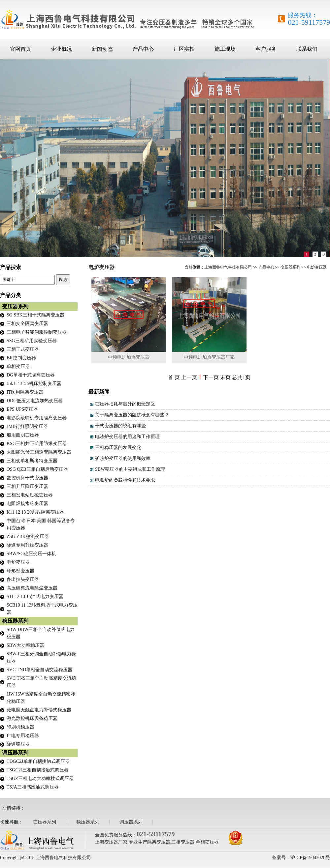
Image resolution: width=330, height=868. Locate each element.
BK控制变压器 (21, 358)
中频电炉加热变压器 (129, 357)
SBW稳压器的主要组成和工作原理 (130, 469)
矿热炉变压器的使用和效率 (123, 458)
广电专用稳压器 (23, 736)
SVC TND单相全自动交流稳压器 (39, 670)
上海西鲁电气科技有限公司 (228, 267)
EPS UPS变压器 (22, 409)
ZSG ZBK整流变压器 (28, 537)
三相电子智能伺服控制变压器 (37, 332)
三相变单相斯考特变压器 (32, 461)
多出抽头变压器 (23, 579)
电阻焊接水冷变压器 (27, 504)
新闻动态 (102, 49)
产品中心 (143, 49)
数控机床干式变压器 (27, 478)
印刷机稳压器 (20, 727)
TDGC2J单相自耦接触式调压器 (38, 761)
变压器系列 (290, 267)
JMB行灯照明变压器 (27, 426)
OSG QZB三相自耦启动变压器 (37, 469)
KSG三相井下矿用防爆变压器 (37, 444)
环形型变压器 (20, 571)
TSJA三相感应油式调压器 (33, 787)
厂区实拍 (184, 49)
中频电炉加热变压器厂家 (209, 357)
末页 (225, 377)
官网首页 (20, 49)
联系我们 (307, 49)
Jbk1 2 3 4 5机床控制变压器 (34, 384)
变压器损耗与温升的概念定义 (125, 404)
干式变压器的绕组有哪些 (120, 426)
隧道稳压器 (18, 744)
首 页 (174, 377)
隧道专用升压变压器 (27, 545)
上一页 (189, 377)
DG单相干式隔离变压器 (31, 375)
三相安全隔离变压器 (27, 324)
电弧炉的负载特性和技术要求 (125, 480)
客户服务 (266, 49)
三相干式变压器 (23, 349)
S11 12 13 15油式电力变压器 (35, 597)
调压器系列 (15, 753)
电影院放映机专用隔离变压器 (37, 418)
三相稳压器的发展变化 (118, 448)
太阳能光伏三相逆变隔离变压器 (39, 452)
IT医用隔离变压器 (25, 392)
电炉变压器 (317, 267)
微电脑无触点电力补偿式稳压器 (39, 710)
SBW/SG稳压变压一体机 (31, 554)
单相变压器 (18, 366)
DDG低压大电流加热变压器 (35, 401)
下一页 (211, 377)
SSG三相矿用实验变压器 (32, 341)
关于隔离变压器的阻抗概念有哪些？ (132, 415)
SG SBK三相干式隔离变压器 (35, 315)
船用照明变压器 (23, 435)
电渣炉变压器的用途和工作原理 (127, 437)
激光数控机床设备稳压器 (32, 718)
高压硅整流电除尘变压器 (32, 588)
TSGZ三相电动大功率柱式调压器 (40, 778)
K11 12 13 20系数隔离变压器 (35, 512)
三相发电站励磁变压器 (30, 495)
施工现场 (225, 49)
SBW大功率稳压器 (25, 645)
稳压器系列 (15, 621)
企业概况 (61, 49)
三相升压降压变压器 (27, 486)
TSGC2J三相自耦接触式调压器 (38, 770)
